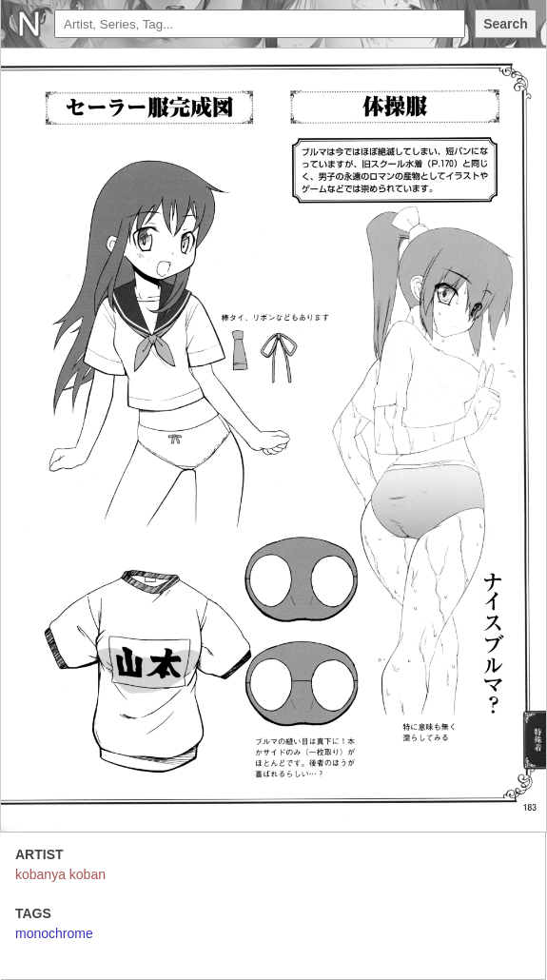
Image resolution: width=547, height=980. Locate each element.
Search (506, 24)
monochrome (54, 933)
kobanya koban (60, 874)
